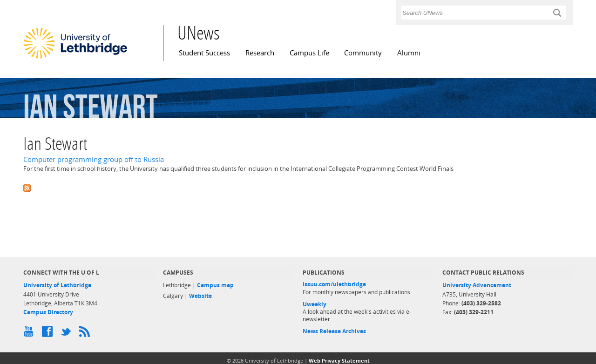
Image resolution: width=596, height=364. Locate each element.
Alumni (409, 53)
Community (363, 53)
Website (200, 296)
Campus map (215, 285)
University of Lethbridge (57, 285)
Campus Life (309, 53)
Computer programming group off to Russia (94, 159)
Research (260, 53)
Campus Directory (48, 312)
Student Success (204, 53)
